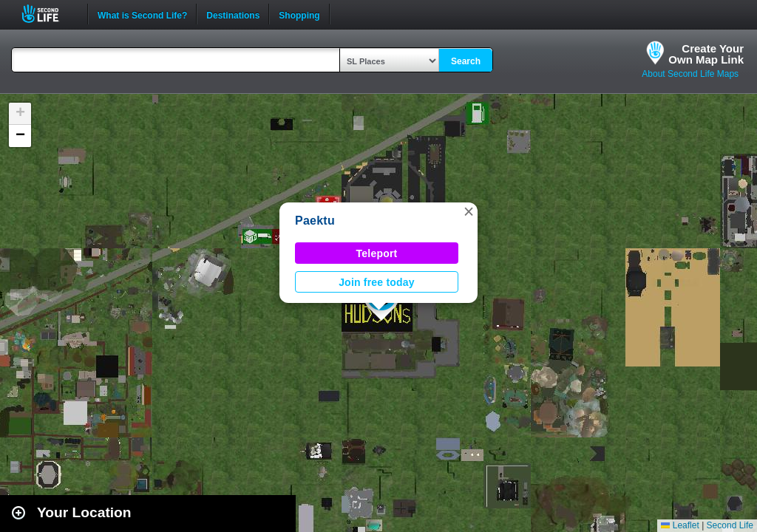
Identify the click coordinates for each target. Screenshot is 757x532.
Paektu (315, 221)
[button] (469, 211)
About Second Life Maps (690, 74)
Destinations (233, 14)
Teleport (377, 253)
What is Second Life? (142, 14)
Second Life (48, 14)
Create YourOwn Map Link (706, 54)
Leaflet (680, 525)
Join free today (377, 282)
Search (466, 61)
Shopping (299, 14)
